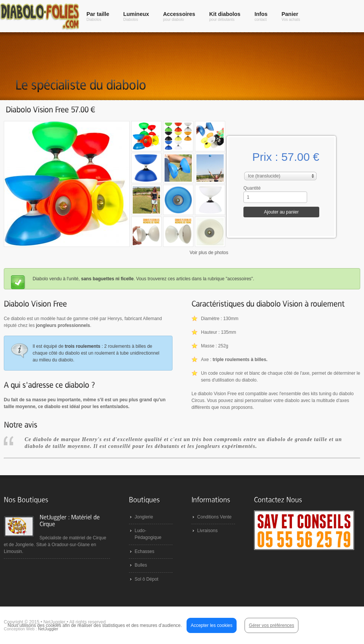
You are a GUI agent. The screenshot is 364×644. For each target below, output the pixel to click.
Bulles (141, 565)
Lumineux (136, 16)
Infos (261, 16)
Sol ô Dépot (147, 579)
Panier (291, 16)
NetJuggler (48, 629)
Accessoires (179, 16)
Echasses (144, 551)
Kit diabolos (225, 16)
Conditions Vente (214, 517)
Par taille (98, 16)
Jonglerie (144, 517)
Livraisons (207, 531)
